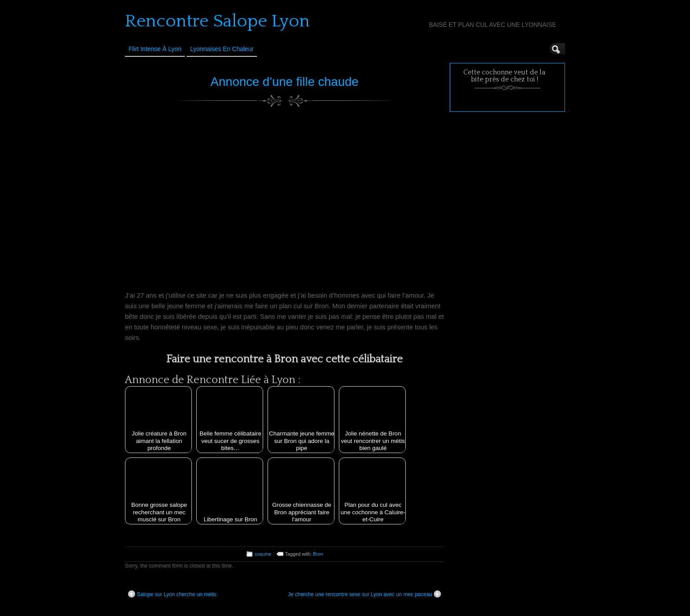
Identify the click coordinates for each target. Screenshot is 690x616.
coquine (263, 554)
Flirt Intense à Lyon (155, 49)
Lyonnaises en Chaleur (222, 49)
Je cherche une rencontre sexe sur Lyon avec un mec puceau (364, 594)
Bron (318, 554)
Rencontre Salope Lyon (217, 21)
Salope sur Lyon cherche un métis (172, 594)
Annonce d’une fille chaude (284, 82)
